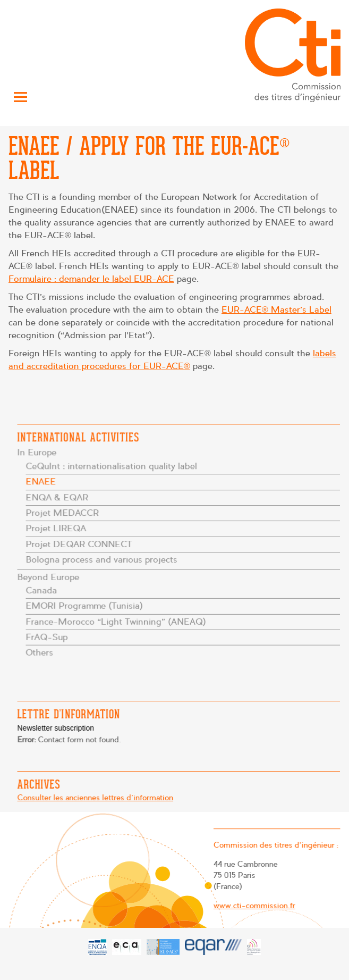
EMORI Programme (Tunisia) (85, 605)
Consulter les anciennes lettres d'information (96, 798)
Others (41, 652)
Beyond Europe (49, 577)
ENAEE (42, 482)
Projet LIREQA (57, 528)
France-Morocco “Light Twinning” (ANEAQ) (116, 621)
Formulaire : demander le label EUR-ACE (91, 279)
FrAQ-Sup (48, 636)
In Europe (38, 453)
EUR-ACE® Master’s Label (276, 310)
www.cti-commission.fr (253, 906)
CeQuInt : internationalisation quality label (112, 467)
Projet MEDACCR (63, 513)
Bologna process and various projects (102, 560)
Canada (42, 590)
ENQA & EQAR (58, 497)
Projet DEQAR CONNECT (80, 544)
